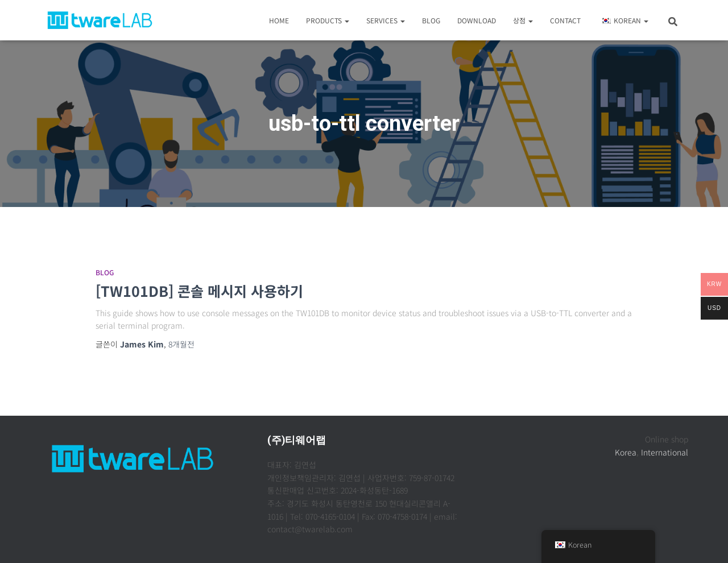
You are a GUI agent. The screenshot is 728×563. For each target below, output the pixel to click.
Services (386, 20)
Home (279, 20)
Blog (431, 20)
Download (477, 20)
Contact (565, 20)
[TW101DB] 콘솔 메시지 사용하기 (199, 291)
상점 (523, 20)
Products (328, 20)
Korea (626, 452)
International (665, 452)
